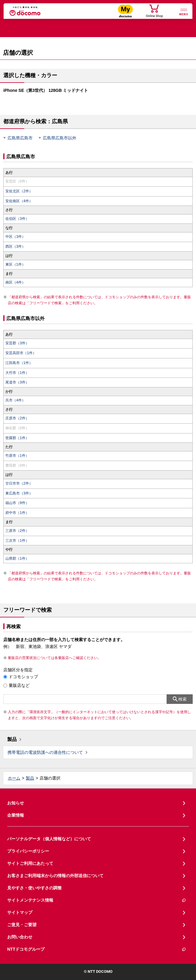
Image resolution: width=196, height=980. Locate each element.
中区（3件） (15, 237)
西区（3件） (15, 246)
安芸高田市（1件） (21, 353)
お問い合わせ (20, 937)
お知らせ (16, 803)
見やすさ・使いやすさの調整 (34, 888)
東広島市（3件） (19, 493)
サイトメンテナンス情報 (97, 900)
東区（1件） (15, 264)
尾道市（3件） (17, 382)
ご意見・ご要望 (22, 925)
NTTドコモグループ (97, 949)
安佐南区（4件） (19, 201)
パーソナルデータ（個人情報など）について (49, 839)
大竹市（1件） (17, 373)
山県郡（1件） (17, 559)
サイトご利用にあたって (30, 863)
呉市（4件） (15, 400)
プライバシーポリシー (28, 851)
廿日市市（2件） (19, 483)
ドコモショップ (23, 677)
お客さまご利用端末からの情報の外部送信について (55, 876)
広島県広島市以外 (60, 138)
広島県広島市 (20, 138)
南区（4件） (15, 282)
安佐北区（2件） (19, 191)
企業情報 (16, 815)
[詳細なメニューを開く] (184, 12)
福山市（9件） (17, 503)
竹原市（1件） (17, 456)
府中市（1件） (17, 513)
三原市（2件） (17, 531)
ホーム (14, 778)
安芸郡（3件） (17, 343)
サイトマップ (20, 912)
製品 (12, 739)
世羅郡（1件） (17, 438)
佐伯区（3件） (17, 219)
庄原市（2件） (17, 418)
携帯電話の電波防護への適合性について (45, 752)
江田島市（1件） (19, 363)
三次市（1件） (17, 541)
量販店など (19, 685)
